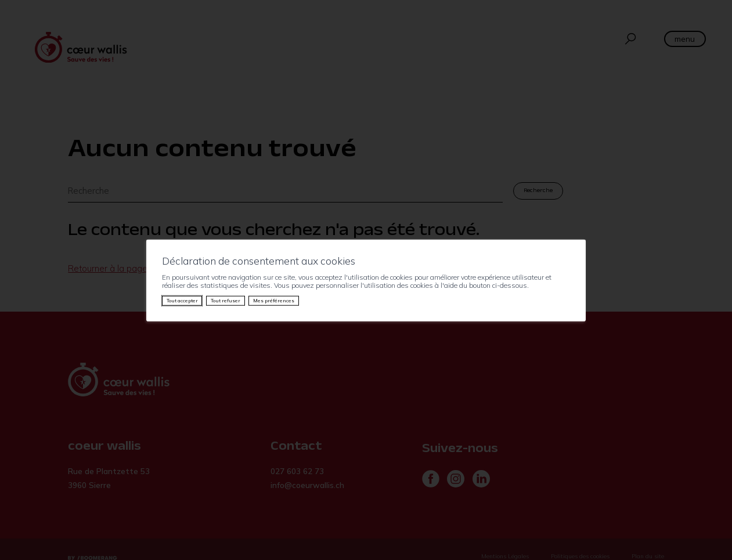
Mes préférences (274, 300)
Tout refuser (226, 300)
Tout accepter (182, 300)
